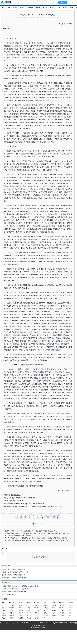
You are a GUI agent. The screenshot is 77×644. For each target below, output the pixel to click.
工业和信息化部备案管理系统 (38, 628)
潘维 (70, 615)
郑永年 (21, 603)
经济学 (15, 7)
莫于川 (12, 618)
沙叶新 (62, 613)
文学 (59, 7)
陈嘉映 (71, 603)
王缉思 (4, 610)
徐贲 (28, 605)
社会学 (38, 7)
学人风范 (21, 501)
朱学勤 (62, 615)
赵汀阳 (4, 608)
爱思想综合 (13, 501)
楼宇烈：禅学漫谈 (7, 594)
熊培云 (71, 610)
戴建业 (12, 608)
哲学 (72, 7)
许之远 (29, 615)
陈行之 (12, 603)
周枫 (37, 613)
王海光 (46, 608)
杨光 (45, 618)
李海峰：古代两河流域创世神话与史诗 (14, 569)
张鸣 (28, 608)
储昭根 (12, 615)
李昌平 (21, 608)
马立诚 (46, 605)
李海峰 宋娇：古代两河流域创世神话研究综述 (16, 578)
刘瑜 (70, 613)
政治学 (22, 7)
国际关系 (30, 7)
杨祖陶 (54, 605)
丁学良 (37, 603)
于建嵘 (12, 605)
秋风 (3, 613)
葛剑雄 (4, 615)
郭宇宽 (37, 605)
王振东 (37, 610)
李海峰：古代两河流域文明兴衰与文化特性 (15, 572)
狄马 (45, 610)
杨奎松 (37, 608)
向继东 (71, 605)
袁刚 (37, 615)
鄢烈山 (54, 603)
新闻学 (45, 7)
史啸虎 (62, 610)
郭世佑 (21, 610)
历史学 (65, 7)
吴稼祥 (21, 615)
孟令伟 (21, 613)
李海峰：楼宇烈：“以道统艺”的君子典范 (14, 575)
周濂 (53, 608)
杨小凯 (46, 615)
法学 (9, 7)
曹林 (45, 603)
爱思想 (7, 3)
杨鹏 (62, 608)
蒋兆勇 (46, 613)
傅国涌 (62, 603)
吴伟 (53, 613)
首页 (3, 7)
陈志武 (21, 605)
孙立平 (37, 618)
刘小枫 (12, 613)
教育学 (52, 7)
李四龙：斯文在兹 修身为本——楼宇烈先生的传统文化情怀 (20, 586)
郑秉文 (4, 618)
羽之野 (21, 618)
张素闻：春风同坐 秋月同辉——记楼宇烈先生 (16, 589)
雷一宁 (29, 613)
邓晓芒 (71, 608)
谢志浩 (29, 618)
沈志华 (62, 605)
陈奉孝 (12, 610)
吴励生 (54, 615)
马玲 (28, 610)
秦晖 (3, 603)
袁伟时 (54, 610)
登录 (37, 557)
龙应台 (29, 603)
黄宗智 (4, 605)
